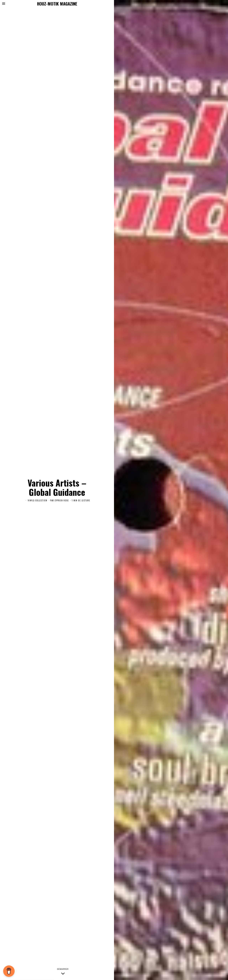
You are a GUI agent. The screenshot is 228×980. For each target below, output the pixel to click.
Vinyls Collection (38, 500)
